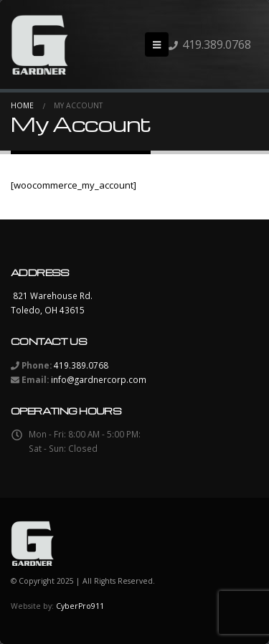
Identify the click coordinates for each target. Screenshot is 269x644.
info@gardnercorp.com (99, 379)
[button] (157, 44)
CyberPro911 (80, 606)
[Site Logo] (39, 44)
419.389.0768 (217, 44)
